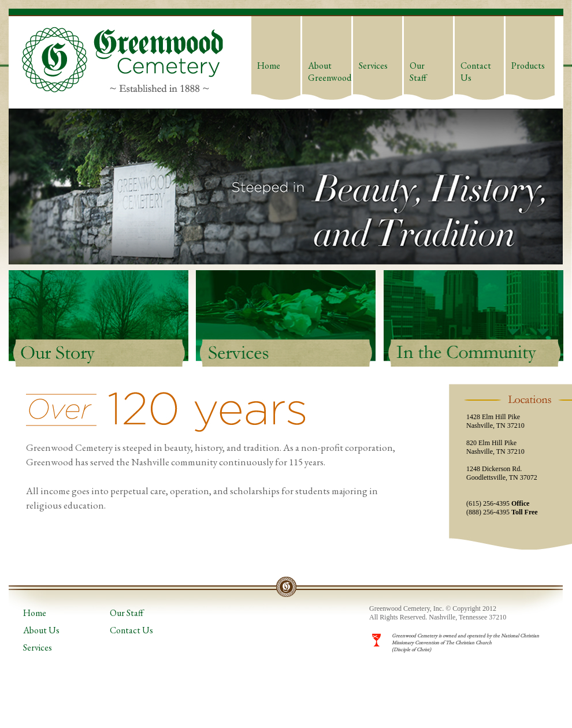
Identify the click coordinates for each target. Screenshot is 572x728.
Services (373, 66)
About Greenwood (330, 72)
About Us (41, 630)
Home (269, 66)
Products (528, 66)
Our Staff (418, 72)
